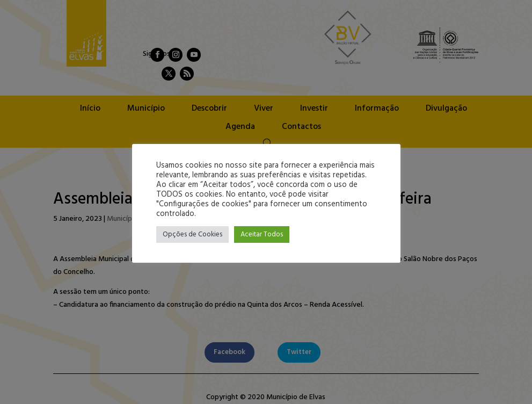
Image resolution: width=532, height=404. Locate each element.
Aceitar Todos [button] (262, 235)
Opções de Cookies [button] (192, 235)
